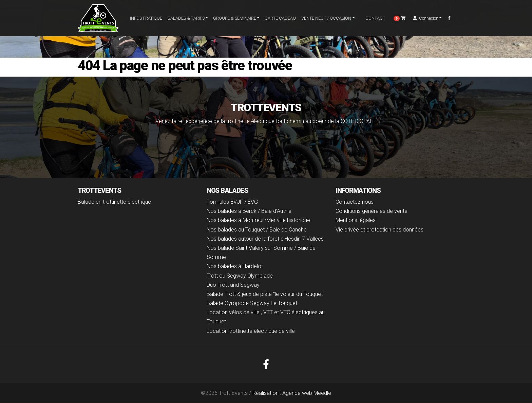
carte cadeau (280, 20)
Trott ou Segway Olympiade (240, 276)
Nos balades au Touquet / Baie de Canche (257, 230)
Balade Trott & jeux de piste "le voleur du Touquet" (265, 294)
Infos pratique (146, 20)
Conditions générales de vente (372, 211)
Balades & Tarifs (186, 20)
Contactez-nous (355, 202)
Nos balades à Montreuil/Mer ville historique (258, 220)
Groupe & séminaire (235, 20)
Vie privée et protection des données (379, 230)
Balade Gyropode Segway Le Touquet (252, 303)
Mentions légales (356, 220)
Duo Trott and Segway (233, 285)
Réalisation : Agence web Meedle (292, 393)
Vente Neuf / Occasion (326, 20)
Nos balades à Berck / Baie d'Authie (249, 211)
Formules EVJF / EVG (232, 202)
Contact (373, 20)
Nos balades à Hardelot (235, 266)
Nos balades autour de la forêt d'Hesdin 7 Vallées (265, 239)
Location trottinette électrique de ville (251, 331)
